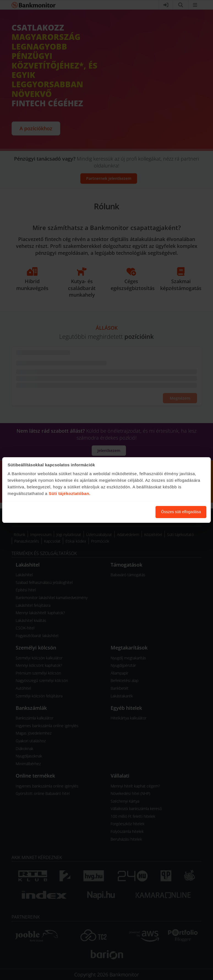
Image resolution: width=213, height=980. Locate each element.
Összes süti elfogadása (181, 512)
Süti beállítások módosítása (121, 512)
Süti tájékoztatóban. (70, 493)
